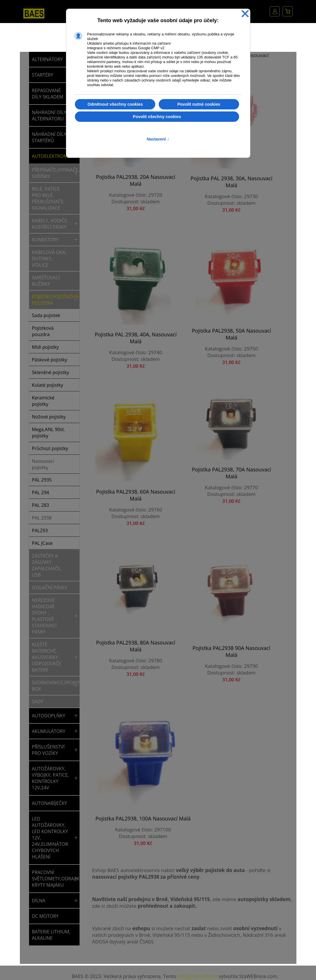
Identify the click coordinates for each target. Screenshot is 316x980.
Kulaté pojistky (48, 385)
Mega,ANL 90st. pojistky (49, 433)
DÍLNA (39, 901)
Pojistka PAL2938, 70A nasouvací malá (262, 273)
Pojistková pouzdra (43, 331)
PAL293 (40, 530)
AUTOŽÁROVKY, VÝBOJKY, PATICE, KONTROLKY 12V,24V (51, 778)
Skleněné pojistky (51, 372)
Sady (38, 702)
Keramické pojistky (43, 401)
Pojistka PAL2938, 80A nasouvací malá (122, 413)
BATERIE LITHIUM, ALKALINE (51, 935)
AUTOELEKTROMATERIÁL (52, 156)
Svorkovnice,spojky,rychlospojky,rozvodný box (52, 686)
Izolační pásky (50, 587)
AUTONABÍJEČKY (50, 803)
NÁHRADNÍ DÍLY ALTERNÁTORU (49, 115)
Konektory (45, 240)
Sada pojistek (46, 315)
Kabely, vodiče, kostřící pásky (50, 224)
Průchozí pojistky (50, 448)
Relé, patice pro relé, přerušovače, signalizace (48, 198)
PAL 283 (41, 505)
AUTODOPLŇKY (49, 716)
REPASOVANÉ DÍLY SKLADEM (48, 94)
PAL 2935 (42, 480)
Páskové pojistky (50, 360)
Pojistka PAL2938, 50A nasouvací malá (122, 285)
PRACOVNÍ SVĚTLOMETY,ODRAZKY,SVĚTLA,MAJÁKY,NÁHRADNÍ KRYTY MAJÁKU (52, 879)
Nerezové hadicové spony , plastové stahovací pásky (44, 616)
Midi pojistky (46, 347)
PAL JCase (42, 543)
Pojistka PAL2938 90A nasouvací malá (192, 416)
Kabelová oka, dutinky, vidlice (49, 259)
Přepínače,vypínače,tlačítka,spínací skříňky (52, 173)
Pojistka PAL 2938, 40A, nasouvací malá (261, 160)
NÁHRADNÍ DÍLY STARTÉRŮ (49, 137)
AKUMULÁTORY (49, 731)
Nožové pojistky (49, 417)
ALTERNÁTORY (48, 59)
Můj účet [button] (275, 11)
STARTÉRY (43, 75)
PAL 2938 (42, 518)
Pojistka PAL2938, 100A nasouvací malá (262, 416)
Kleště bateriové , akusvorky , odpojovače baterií (47, 657)
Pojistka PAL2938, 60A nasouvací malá (192, 288)
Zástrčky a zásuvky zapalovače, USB (47, 565)
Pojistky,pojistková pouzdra (52, 300)
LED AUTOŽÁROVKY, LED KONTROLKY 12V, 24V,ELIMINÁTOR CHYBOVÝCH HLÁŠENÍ (50, 838)
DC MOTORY (45, 916)
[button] (76, 173)
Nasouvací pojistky (43, 464)
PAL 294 (41, 492)
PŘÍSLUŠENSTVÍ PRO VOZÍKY (48, 750)
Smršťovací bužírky (46, 281)
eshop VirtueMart (197, 969)
